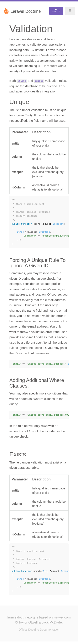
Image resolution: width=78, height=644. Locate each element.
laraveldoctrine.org (21, 620)
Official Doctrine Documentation (39, 632)
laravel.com (62, 620)
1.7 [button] (55, 11)
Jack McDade (52, 625)
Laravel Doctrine (22, 11)
